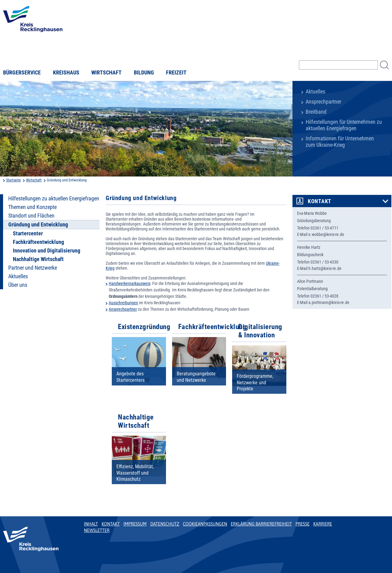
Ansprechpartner (323, 102)
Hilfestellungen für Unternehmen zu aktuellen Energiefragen (344, 125)
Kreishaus (66, 73)
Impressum (135, 524)
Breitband (316, 112)
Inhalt (91, 524)
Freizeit (176, 73)
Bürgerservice (22, 73)
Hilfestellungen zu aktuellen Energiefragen (54, 199)
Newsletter (97, 530)
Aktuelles (315, 92)
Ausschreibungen (123, 303)
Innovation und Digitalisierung (47, 251)
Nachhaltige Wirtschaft (38, 259)
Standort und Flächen (31, 216)
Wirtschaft (106, 73)
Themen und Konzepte (32, 207)
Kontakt (320, 201)
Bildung (144, 73)
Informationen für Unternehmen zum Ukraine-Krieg (340, 142)
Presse (303, 524)
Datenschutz (165, 524)
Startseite (13, 180)
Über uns (18, 285)
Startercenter (28, 233)
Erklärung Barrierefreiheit (261, 524)
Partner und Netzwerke (33, 268)
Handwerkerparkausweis (130, 283)
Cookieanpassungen (205, 524)
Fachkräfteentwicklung (38, 242)
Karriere (323, 524)
